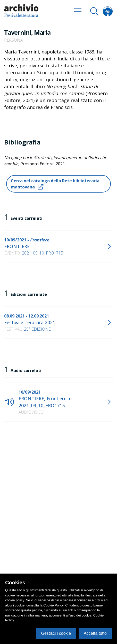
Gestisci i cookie (56, 633)
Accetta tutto (95, 633)
